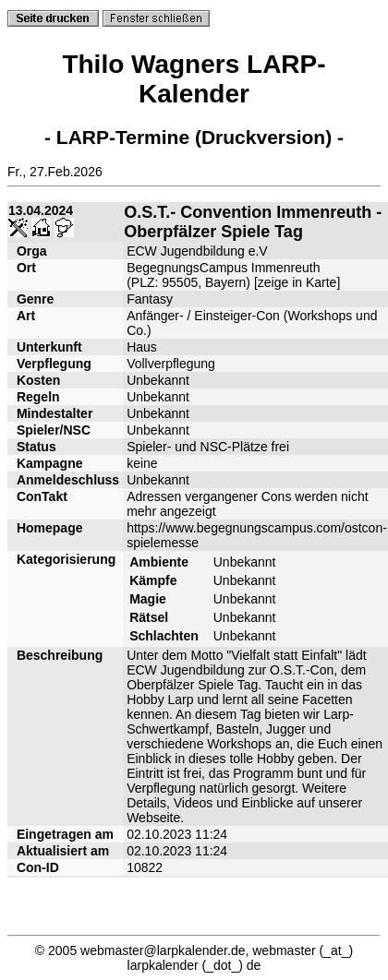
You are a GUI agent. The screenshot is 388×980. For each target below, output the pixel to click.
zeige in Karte (297, 282)
